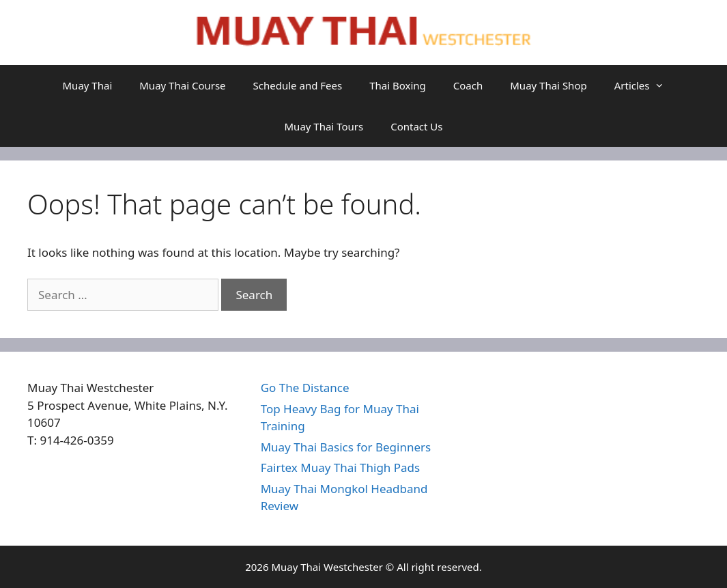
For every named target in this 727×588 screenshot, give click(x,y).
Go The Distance (305, 388)
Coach (468, 85)
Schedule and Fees (298, 85)
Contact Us (416, 126)
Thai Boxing (398, 85)
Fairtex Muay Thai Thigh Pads (341, 467)
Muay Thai (88, 85)
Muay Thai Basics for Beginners (346, 447)
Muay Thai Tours (324, 126)
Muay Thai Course (182, 85)
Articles (646, 85)
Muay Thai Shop (548, 85)
